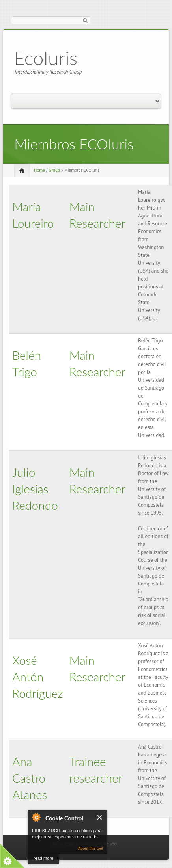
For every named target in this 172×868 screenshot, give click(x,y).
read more (43, 858)
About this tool (91, 848)
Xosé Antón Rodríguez (38, 677)
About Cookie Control (36, 817)
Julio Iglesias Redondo (35, 489)
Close (100, 817)
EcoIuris (46, 58)
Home (39, 170)
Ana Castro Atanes (30, 778)
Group (54, 170)
